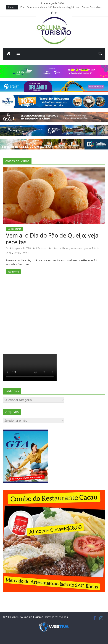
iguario (87, 248)
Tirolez (25, 253)
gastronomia (76, 248)
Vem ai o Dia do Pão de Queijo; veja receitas (52, 239)
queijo (17, 253)
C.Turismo (42, 248)
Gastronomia (14, 229)
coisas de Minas (60, 248)
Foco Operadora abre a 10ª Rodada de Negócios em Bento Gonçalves (61, 7)
